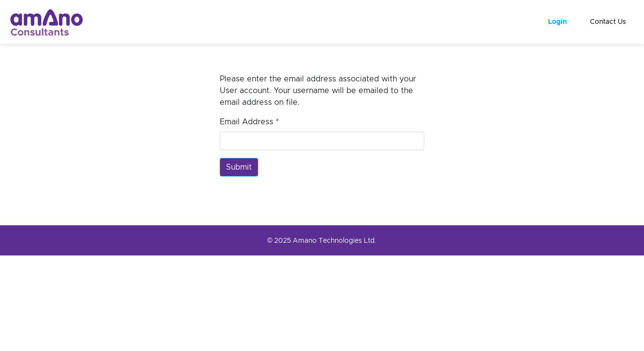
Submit (239, 167)
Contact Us (608, 22)
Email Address (249, 122)
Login (558, 22)
